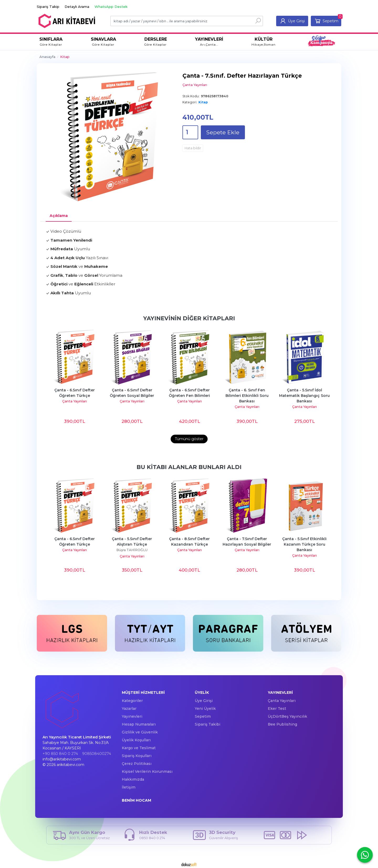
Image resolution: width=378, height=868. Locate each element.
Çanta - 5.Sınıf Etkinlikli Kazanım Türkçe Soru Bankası (305, 544)
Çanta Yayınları (75, 401)
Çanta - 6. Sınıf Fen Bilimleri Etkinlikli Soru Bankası (248, 396)
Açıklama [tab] (59, 216)
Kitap (203, 102)
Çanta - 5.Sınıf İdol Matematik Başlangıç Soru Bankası (305, 396)
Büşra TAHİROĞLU (132, 550)
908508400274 (97, 754)
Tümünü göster (189, 439)
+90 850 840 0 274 (60, 754)
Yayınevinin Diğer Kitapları (189, 318)
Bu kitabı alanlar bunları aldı (189, 467)
